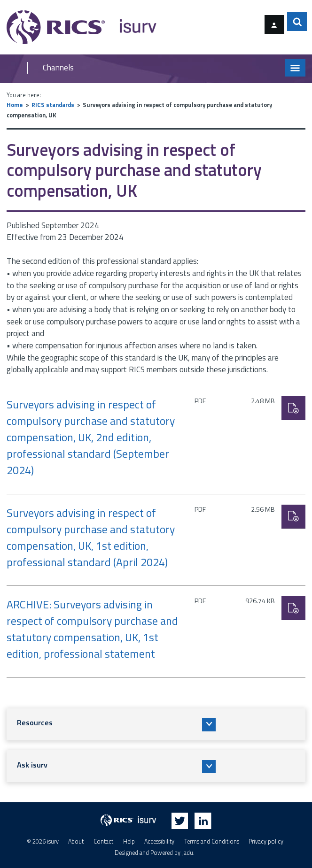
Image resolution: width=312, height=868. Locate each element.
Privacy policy (266, 841)
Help (129, 841)
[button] (156, 724)
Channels (58, 68)
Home (15, 105)
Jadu (187, 853)
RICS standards (53, 105)
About (76, 841)
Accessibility (159, 841)
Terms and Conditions (212, 841)
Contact (103, 841)
